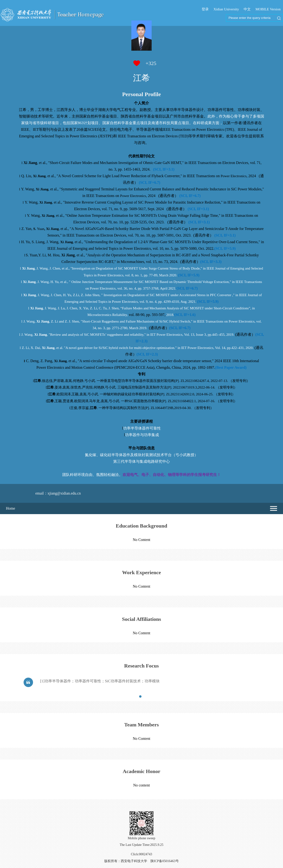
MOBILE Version (268, 9)
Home (10, 508)
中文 (247, 9)
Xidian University (226, 9)
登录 (205, 9)
